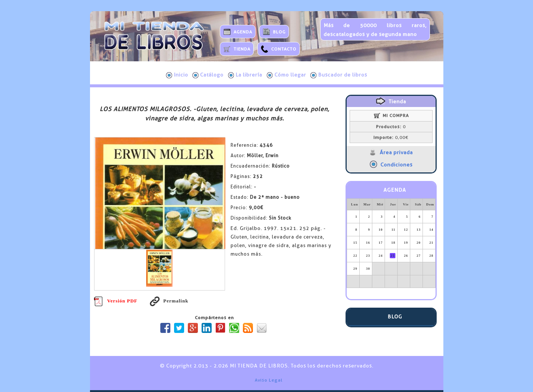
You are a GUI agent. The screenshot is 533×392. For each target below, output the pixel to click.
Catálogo (208, 75)
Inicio (177, 75)
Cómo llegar (286, 75)
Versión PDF (116, 301)
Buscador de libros (339, 75)
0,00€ (391, 137)
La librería (245, 75)
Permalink (169, 301)
